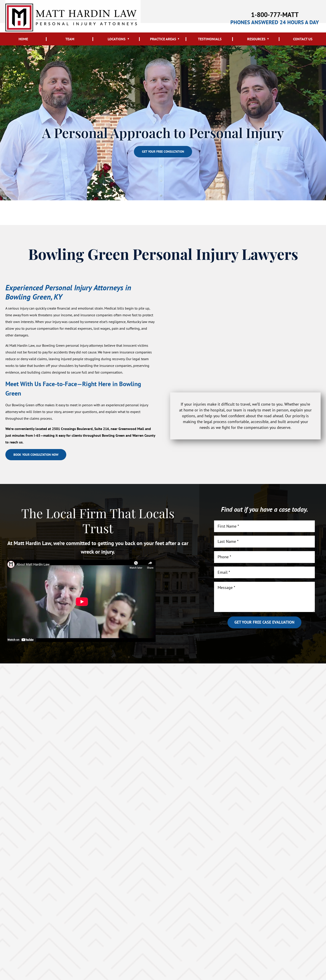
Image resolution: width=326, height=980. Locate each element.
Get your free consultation (163, 152)
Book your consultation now (42, 456)
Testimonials (210, 39)
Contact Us (303, 39)
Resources (256, 39)
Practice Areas (163, 39)
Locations (117, 39)
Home (23, 39)
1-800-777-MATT (275, 14)
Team (70, 39)
